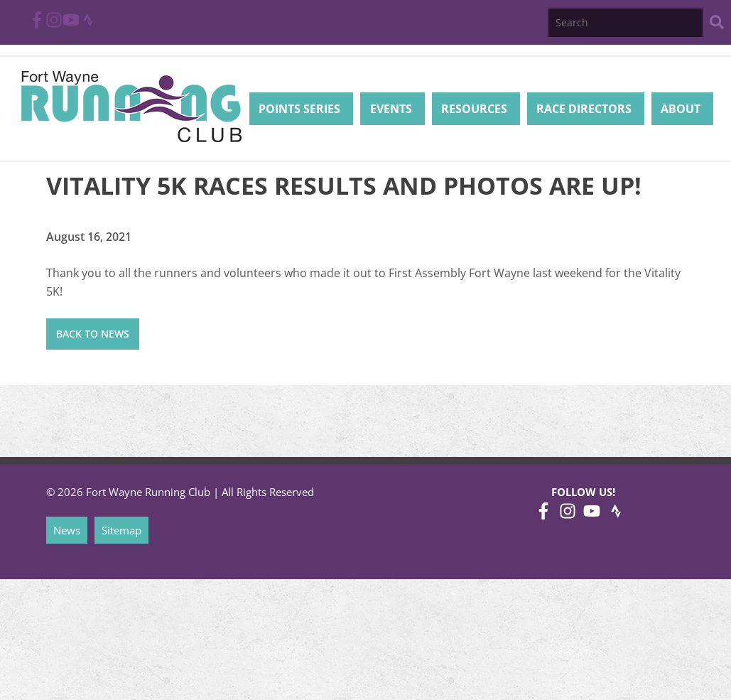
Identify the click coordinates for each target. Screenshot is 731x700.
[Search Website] (717, 25)
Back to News (93, 334)
